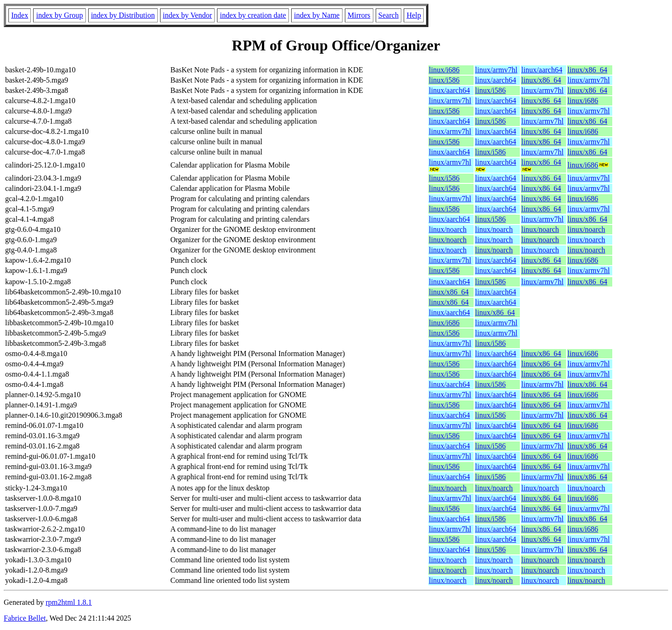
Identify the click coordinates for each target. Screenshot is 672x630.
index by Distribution (123, 15)
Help (414, 15)
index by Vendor (187, 15)
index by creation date (253, 15)
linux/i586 (444, 80)
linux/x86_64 (587, 70)
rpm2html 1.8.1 (69, 602)
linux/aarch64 (542, 70)
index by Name (317, 15)
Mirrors (359, 15)
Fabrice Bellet (25, 618)
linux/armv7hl (496, 70)
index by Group (59, 15)
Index (20, 15)
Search (389, 15)
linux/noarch (448, 229)
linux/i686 (444, 70)
